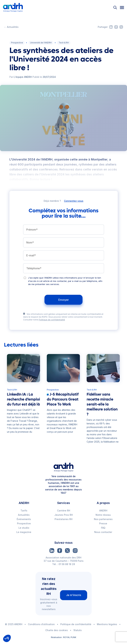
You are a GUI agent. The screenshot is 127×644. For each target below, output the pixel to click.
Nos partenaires (103, 519)
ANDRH (103, 511)
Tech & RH (64, 43)
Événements (24, 519)
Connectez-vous (74, 201)
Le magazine (24, 532)
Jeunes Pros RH (64, 515)
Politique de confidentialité (52, 320)
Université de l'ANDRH (41, 43)
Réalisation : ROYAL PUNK (64, 637)
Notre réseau (103, 515)
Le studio (24, 528)
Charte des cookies (57, 630)
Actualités (24, 515)
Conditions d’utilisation (41, 624)
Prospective (17, 43)
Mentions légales (107, 624)
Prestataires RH (63, 519)
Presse (103, 523)
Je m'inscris (74, 595)
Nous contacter (103, 532)
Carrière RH (64, 511)
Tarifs (24, 511)
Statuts (78, 630)
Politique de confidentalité (76, 624)
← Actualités (11, 27)
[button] (7, 638)
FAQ (103, 528)
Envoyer (64, 300)
